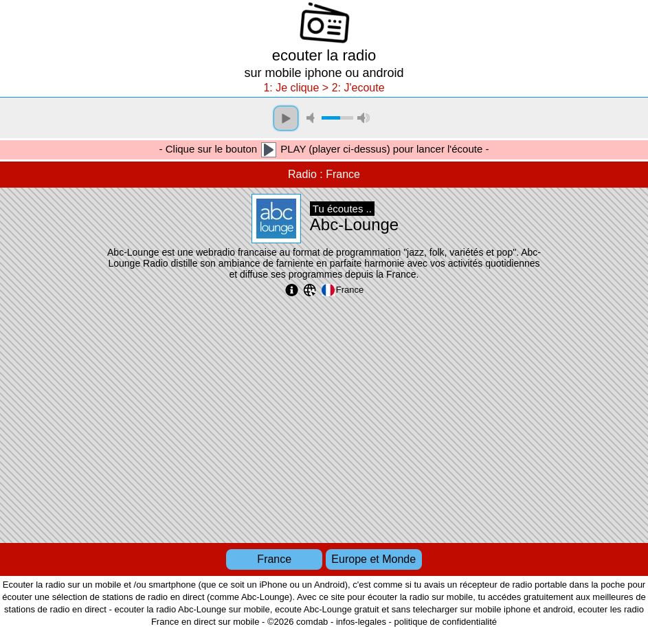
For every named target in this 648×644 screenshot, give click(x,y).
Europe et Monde (373, 559)
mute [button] (313, 118)
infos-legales (361, 622)
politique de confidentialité (445, 622)
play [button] (286, 118)
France (274, 559)
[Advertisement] (324, 418)
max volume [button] (364, 118)
